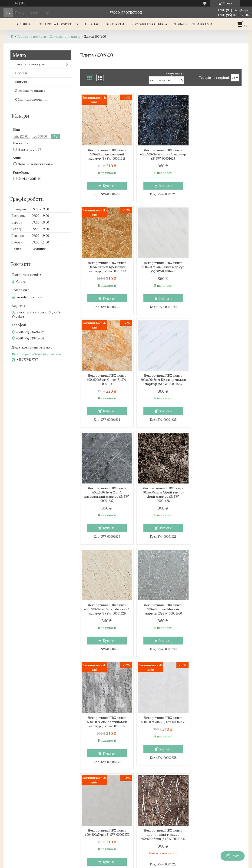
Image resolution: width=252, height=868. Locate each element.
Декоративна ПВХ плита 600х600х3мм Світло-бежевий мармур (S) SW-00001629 (216, 386)
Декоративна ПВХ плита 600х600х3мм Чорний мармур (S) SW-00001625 (161, 154)
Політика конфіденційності (156, 863)
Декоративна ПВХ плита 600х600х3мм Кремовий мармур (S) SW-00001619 (216, 154)
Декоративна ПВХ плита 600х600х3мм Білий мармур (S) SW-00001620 (106, 267)
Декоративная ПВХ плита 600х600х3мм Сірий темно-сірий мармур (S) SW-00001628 (161, 386)
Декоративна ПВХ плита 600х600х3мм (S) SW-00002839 (106, 611)
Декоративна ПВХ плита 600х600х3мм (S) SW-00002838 (216, 499)
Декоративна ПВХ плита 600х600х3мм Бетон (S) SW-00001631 (161, 729)
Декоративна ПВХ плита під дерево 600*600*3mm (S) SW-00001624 (216, 613)
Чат (233, 856)
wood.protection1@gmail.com (39, 354)
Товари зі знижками (193, 24)
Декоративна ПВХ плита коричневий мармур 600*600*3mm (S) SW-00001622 (161, 615)
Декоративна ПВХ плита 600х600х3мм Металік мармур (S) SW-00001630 (106, 501)
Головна (23, 24)
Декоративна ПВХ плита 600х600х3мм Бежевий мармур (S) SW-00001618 (106, 154)
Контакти (115, 24)
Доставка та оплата (149, 24)
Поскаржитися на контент (119, 863)
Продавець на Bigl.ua (126, 859)
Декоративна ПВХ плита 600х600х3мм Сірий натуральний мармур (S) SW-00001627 (106, 386)
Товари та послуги (55, 24)
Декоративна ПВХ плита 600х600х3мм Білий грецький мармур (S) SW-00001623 (216, 269)
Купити (109, 186)
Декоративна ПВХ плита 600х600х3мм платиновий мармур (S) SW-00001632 (161, 501)
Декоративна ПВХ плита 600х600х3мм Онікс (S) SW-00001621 (161, 267)
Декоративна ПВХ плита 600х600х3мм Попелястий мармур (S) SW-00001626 (106, 729)
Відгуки (21, 82)
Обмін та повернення (32, 99)
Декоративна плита (65, 36)
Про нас (92, 24)
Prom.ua (148, 855)
